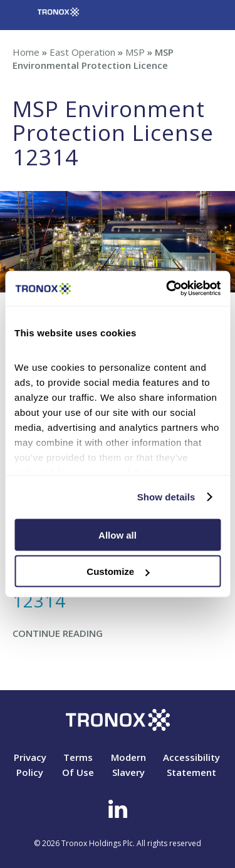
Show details (166, 497)
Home (26, 52)
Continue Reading (58, 633)
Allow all (118, 535)
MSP (135, 52)
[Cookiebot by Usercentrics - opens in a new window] (167, 289)
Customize (118, 571)
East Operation (82, 52)
